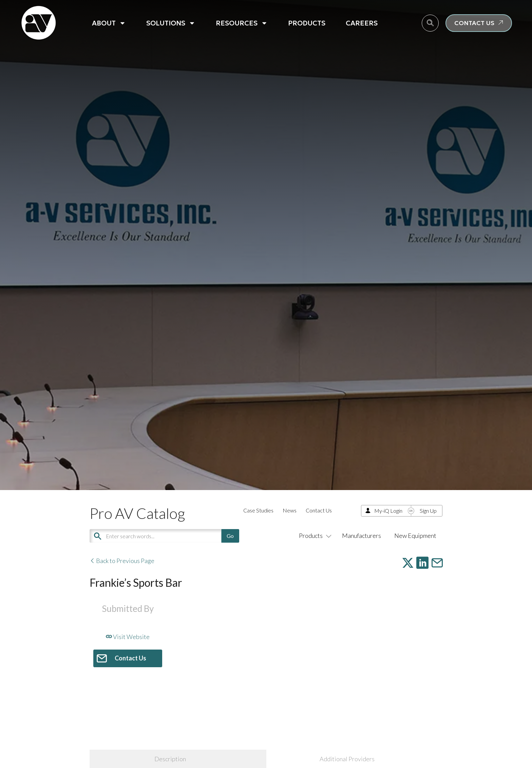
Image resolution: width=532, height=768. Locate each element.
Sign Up (428, 511)
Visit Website (128, 637)
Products (307, 23)
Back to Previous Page (122, 561)
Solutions (171, 23)
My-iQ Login (388, 511)
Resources (242, 23)
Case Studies (258, 510)
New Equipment (415, 536)
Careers (362, 23)
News (290, 510)
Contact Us (319, 510)
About (109, 23)
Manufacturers (362, 536)
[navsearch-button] (430, 23)
